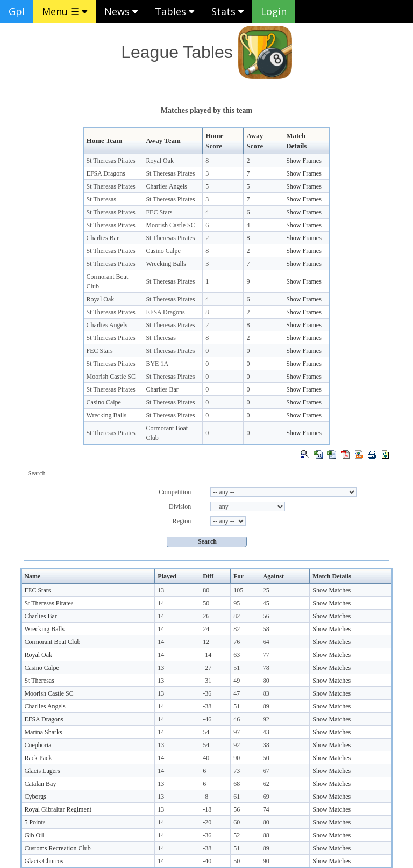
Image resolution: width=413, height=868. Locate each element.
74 (266, 809)
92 (266, 719)
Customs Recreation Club (57, 848)
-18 (207, 809)
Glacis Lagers (42, 771)
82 (237, 616)
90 (237, 758)
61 (237, 797)
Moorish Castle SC (170, 225)
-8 (205, 797)
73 (237, 771)
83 (266, 693)
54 (206, 732)
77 (266, 655)
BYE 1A (157, 364)
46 (237, 719)
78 (266, 668)
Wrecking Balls (166, 264)
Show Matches (332, 590)
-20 (207, 822)
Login (274, 11)
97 (237, 732)
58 (266, 629)
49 (237, 681)
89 (266, 706)
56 (266, 616)
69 (266, 797)
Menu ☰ (65, 11)
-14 (207, 655)
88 (266, 835)
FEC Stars (159, 212)
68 (237, 784)
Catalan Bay (40, 784)
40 (206, 758)
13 (161, 590)
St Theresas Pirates (111, 161)
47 (237, 693)
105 (238, 590)
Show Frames (304, 161)
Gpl (17, 11)
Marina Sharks (43, 732)
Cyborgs (35, 797)
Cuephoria (38, 745)
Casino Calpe (163, 251)
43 (266, 732)
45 (266, 603)
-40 (207, 861)
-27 (207, 668)
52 (237, 835)
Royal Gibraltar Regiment (58, 809)
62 (266, 784)
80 (206, 590)
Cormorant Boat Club (52, 642)
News (121, 11)
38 (266, 745)
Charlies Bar (103, 238)
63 (237, 655)
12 (206, 642)
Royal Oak (160, 161)
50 (206, 603)
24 (206, 629)
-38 (207, 706)
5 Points (35, 822)
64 (266, 642)
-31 (207, 681)
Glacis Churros (44, 861)
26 (206, 616)
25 (266, 590)
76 (237, 642)
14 (161, 603)
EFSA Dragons (106, 173)
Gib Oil (34, 835)
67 (266, 771)
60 (237, 822)
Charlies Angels (166, 186)
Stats (227, 11)
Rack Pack (38, 758)
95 (237, 603)
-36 (207, 693)
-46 (207, 719)
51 (237, 668)
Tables (175, 11)
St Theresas (101, 199)
